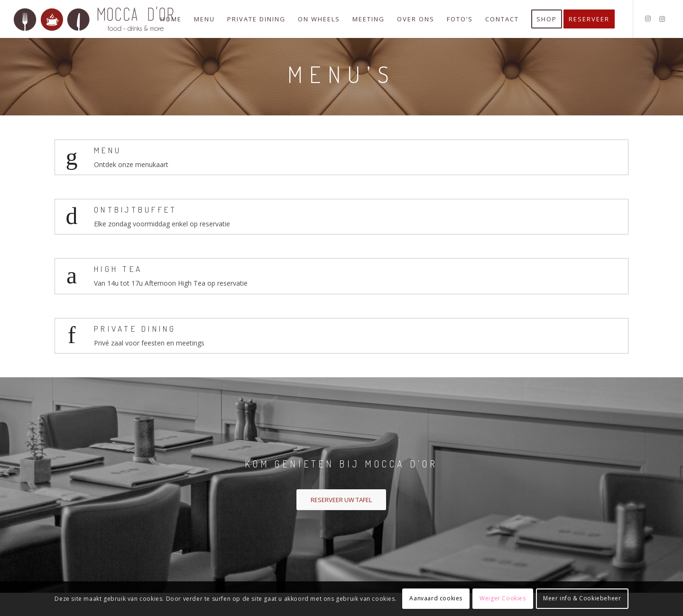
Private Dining (135, 328)
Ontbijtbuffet (135, 209)
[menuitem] (171, 19)
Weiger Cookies (503, 598)
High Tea (118, 269)
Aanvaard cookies (436, 598)
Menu (108, 150)
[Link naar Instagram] (648, 19)
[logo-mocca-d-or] (94, 19)
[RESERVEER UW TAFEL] (341, 500)
